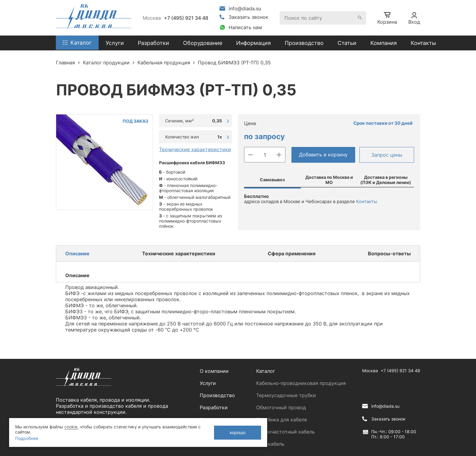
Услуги (208, 383)
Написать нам (245, 27)
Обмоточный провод (281, 407)
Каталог (266, 371)
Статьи (347, 43)
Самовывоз (272, 180)
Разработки (214, 407)
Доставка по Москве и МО (329, 180)
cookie (71, 427)
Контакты (423, 43)
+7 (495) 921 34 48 (186, 18)
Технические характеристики (195, 149)
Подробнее (27, 438)
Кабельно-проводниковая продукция (301, 383)
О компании (214, 371)
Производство (304, 43)
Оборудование (203, 43)
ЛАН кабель (270, 444)
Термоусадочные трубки (286, 395)
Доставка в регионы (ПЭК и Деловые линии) (386, 180)
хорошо (238, 432)
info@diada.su (245, 9)
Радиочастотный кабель (286, 432)
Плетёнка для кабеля (282, 420)
